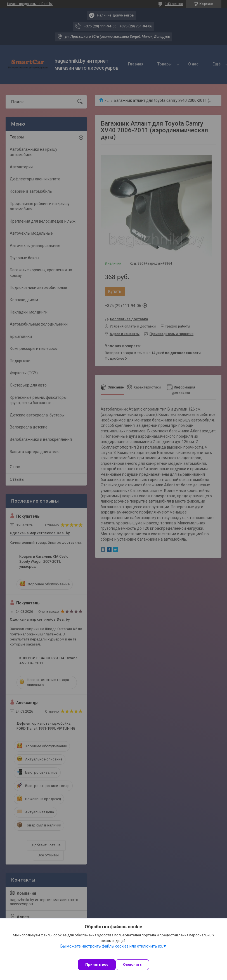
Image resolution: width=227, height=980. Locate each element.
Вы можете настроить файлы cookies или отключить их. (112, 946)
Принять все (97, 964)
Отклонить (132, 964)
